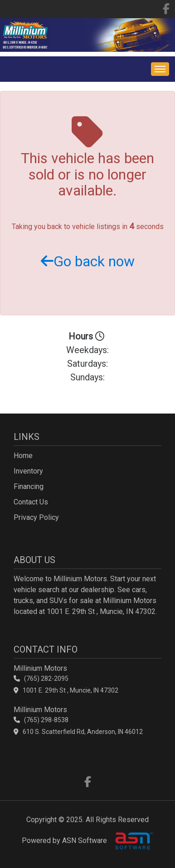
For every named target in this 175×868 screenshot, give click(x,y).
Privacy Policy (36, 517)
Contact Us (31, 502)
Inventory (28, 471)
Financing (29, 486)
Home (23, 456)
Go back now (88, 261)
